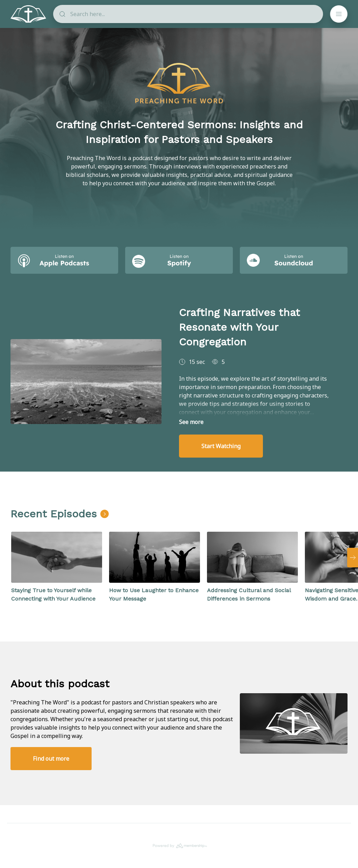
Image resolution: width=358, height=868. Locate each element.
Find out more (51, 759)
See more (191, 422)
